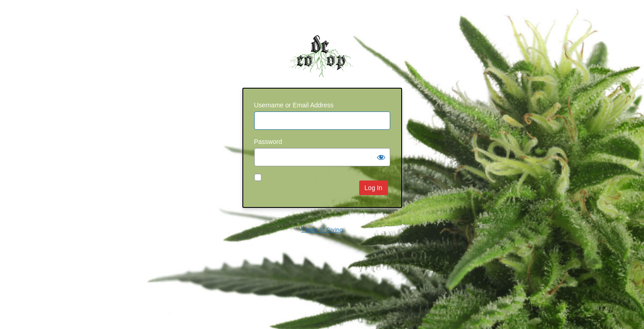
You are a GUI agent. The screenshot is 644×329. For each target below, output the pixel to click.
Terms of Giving (322, 230)
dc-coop (322, 55)
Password (268, 142)
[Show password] (381, 157)
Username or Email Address (294, 105)
